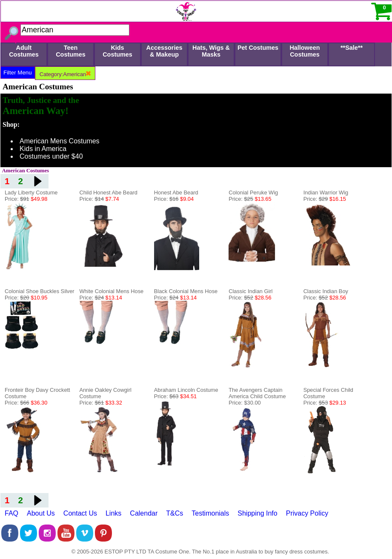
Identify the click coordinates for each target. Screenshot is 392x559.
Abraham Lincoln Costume (186, 390)
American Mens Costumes (60, 141)
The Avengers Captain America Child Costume (257, 393)
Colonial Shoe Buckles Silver (40, 291)
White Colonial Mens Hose (111, 291)
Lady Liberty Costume (31, 193)
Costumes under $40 (51, 156)
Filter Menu (18, 73)
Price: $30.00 (245, 403)
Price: (26, 199)
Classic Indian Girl (250, 291)
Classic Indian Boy (326, 291)
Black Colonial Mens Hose (186, 291)
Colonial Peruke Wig (253, 193)
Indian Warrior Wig (326, 193)
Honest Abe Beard (176, 193)
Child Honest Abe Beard (108, 193)
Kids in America (43, 149)
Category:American (65, 74)
